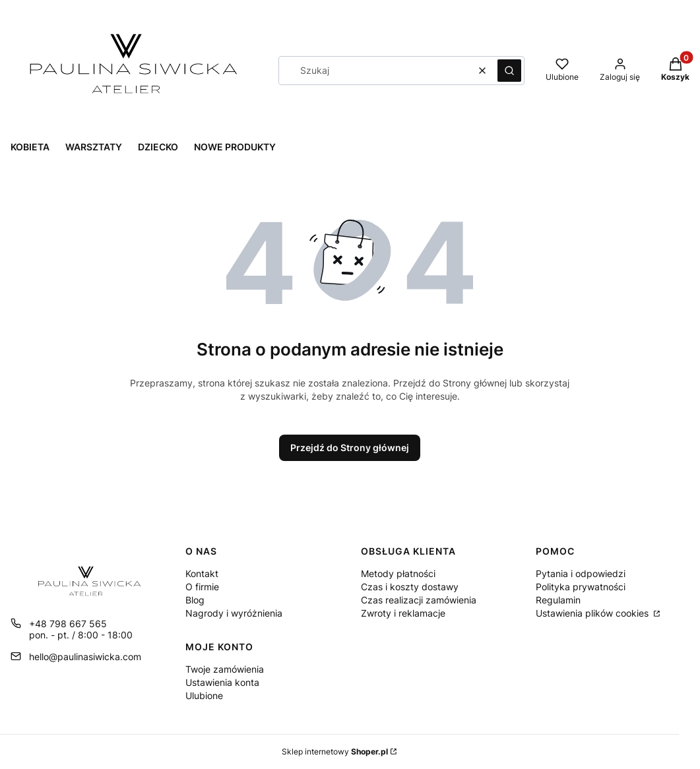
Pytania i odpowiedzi (581, 573)
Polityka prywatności (581, 587)
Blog (195, 600)
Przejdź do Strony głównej (350, 447)
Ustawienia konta (222, 682)
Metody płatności (398, 573)
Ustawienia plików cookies (593, 613)
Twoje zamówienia (225, 669)
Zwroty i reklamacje (403, 613)
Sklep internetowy (335, 752)
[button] (509, 71)
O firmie (202, 587)
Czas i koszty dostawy (410, 587)
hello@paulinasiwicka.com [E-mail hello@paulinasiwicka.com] (85, 657)
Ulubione (204, 695)
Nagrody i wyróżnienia (234, 613)
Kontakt (202, 573)
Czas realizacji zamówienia (419, 600)
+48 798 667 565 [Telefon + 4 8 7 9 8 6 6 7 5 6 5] (68, 624)
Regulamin (558, 600)
